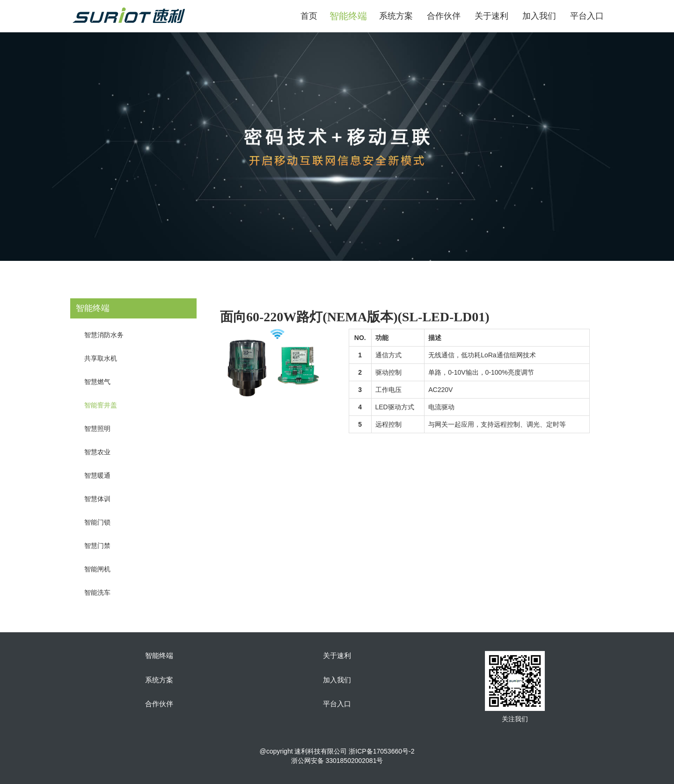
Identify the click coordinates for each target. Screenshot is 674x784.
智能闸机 (97, 569)
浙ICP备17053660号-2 (381, 751)
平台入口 (587, 16)
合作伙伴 (444, 16)
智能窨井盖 (101, 405)
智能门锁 (97, 522)
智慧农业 (97, 452)
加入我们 (539, 16)
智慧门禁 (97, 546)
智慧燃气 (97, 382)
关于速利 (491, 16)
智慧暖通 (97, 475)
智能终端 (159, 656)
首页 (309, 16)
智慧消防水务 (104, 335)
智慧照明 (97, 429)
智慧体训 (97, 499)
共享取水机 (101, 358)
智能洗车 (97, 592)
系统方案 (396, 16)
